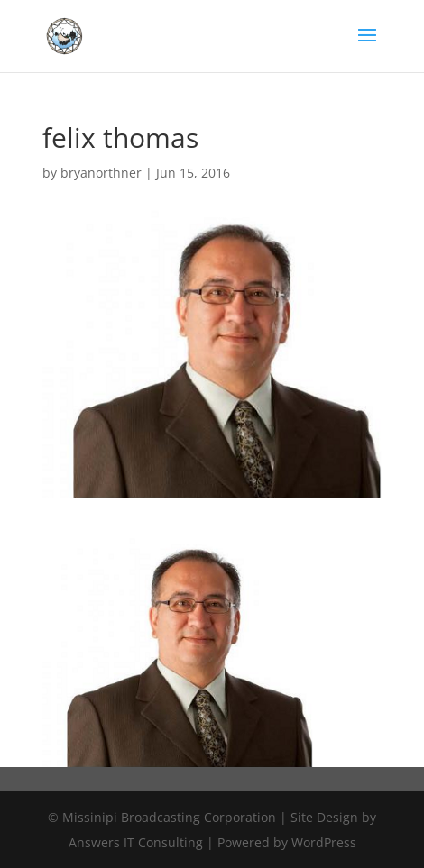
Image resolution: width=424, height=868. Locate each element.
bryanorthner (101, 173)
